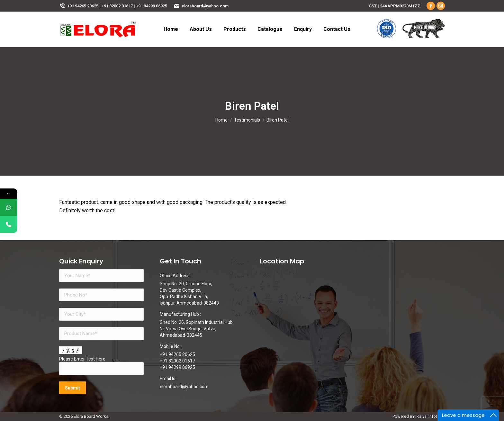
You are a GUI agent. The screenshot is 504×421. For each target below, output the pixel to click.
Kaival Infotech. (431, 416)
